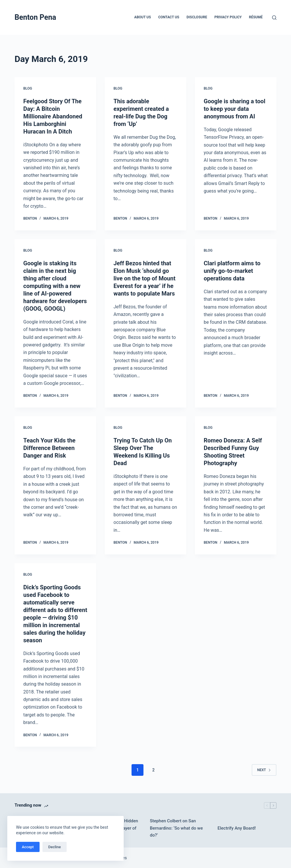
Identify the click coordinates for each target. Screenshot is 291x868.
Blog (28, 88)
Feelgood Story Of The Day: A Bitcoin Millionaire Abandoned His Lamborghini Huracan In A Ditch (53, 116)
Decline (55, 847)
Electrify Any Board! (237, 828)
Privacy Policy (228, 17)
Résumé (256, 17)
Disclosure (197, 17)
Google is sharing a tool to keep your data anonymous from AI (235, 109)
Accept (28, 847)
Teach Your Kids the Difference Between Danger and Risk (49, 448)
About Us (142, 17)
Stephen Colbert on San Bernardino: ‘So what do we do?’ (176, 828)
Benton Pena (35, 17)
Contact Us (169, 17)
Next (264, 770)
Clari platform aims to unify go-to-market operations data (232, 271)
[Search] (274, 18)
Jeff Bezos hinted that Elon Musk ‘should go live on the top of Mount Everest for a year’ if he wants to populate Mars (144, 278)
